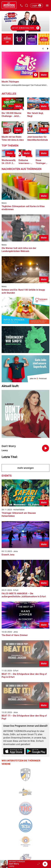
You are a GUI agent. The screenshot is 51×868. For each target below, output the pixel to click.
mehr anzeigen (26, 468)
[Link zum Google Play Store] (36, 752)
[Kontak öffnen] (21, 5)
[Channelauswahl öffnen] (27, 5)
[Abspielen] (45, 864)
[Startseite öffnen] (9, 5)
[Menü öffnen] (47, 5)
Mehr (44, 75)
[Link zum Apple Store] (14, 752)
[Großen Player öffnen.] (38, 864)
